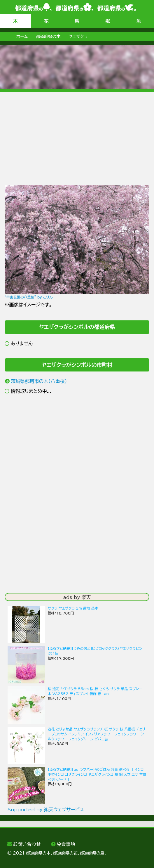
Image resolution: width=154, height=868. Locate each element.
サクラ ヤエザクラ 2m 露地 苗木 (73, 608)
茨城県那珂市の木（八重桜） (39, 381)
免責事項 (66, 844)
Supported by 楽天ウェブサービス (46, 810)
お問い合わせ (27, 844)
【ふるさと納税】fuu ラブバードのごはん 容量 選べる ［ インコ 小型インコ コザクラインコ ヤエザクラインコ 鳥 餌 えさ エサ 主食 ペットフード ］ (97, 774)
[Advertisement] (77, 133)
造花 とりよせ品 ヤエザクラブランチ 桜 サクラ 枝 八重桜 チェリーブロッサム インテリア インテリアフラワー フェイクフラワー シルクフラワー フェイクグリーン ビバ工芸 (97, 734)
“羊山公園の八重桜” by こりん (29, 297)
